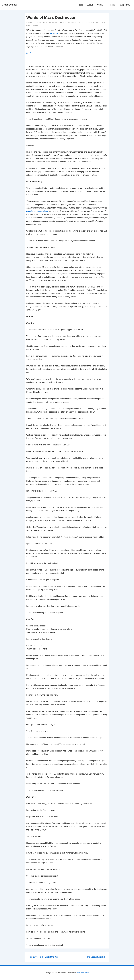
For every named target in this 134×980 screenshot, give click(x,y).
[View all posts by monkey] (31, 23)
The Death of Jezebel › (96, 957)
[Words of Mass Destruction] (53, 23)
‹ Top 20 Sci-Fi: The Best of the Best (43, 957)
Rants (73, 23)
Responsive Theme (83, 973)
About (90, 5)
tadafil (29, 53)
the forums (54, 33)
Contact (101, 5)
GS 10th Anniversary (97, 23)
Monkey (29, 26)
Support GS (125, 5)
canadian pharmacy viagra (37, 211)
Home (80, 5)
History (112, 5)
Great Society (9, 5)
